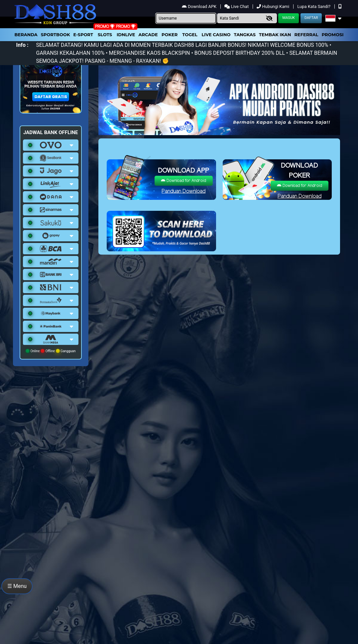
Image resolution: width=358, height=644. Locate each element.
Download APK (200, 6)
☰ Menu (17, 586)
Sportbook (56, 35)
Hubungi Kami (273, 6)
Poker (170, 35)
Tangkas (245, 35)
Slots (105, 35)
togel (190, 35)
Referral (306, 35)
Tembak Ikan (275, 35)
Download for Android (183, 181)
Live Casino (216, 35)
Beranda (26, 35)
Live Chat (237, 6)
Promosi (333, 35)
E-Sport (83, 35)
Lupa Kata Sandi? (314, 6)
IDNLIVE (126, 35)
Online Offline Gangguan (51, 351)
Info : (22, 45)
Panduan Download (183, 191)
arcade (148, 35)
